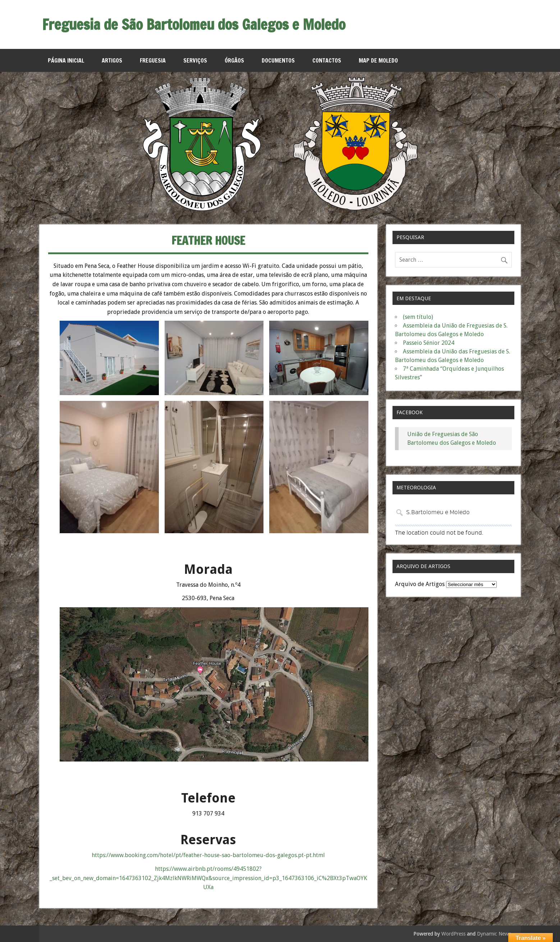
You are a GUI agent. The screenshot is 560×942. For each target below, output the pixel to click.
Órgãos (234, 60)
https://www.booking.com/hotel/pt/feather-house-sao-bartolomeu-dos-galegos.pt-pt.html (208, 855)
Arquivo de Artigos (420, 584)
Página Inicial (66, 60)
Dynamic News (494, 934)
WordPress (453, 934)
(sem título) (418, 317)
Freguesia (153, 60)
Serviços (195, 60)
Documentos (278, 60)
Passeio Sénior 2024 (429, 343)
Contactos (327, 60)
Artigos (112, 60)
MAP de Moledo (378, 60)
